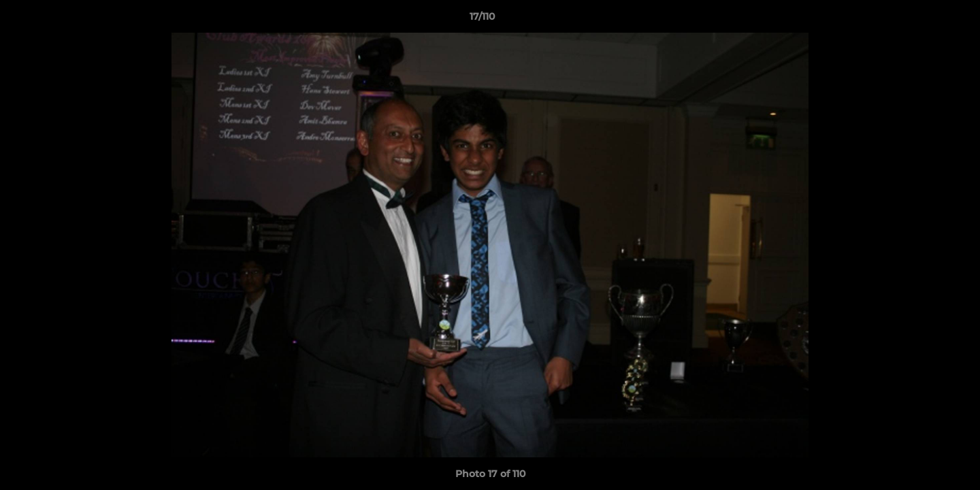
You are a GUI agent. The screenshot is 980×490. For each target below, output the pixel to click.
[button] (923, 20)
